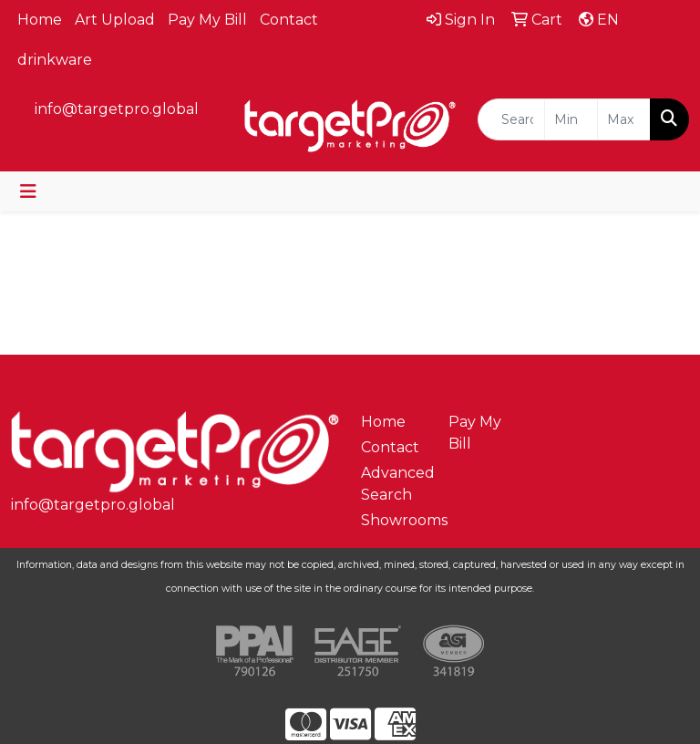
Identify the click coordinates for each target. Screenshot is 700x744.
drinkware (55, 60)
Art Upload (115, 20)
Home (40, 20)
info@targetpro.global (117, 109)
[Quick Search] (511, 119)
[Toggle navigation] (28, 191)
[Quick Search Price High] (624, 119)
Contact (289, 20)
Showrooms (394, 520)
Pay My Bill (207, 20)
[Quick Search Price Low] (571, 119)
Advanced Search (394, 484)
